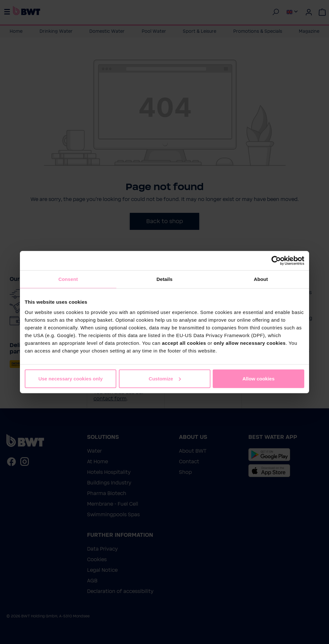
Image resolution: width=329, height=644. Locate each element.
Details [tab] (164, 279)
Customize (165, 378)
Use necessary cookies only (70, 378)
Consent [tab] (68, 279)
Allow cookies (258, 378)
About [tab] (261, 279)
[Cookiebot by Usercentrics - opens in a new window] (276, 261)
